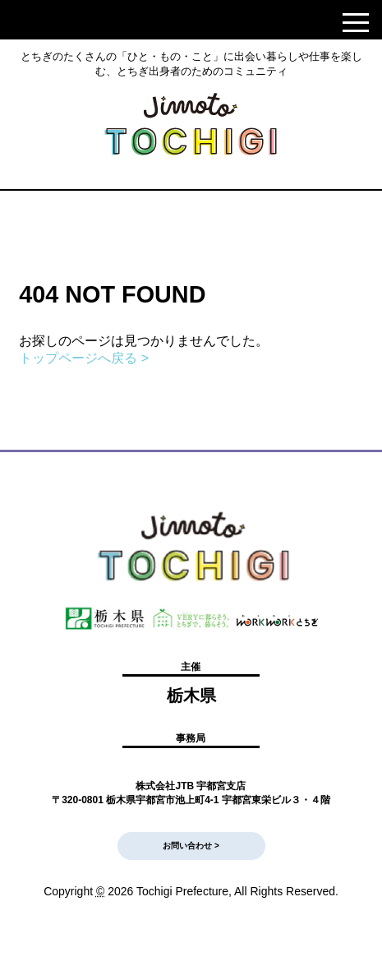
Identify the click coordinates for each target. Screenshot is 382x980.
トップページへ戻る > (84, 358)
